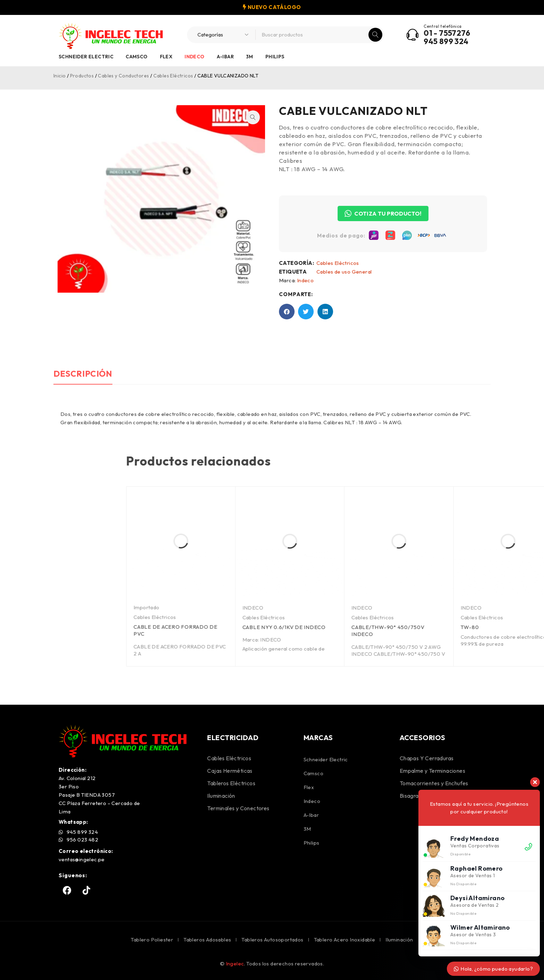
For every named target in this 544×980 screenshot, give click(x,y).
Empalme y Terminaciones (432, 771)
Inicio (59, 76)
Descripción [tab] (83, 424)
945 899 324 (446, 41)
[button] (235, 117)
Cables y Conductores (123, 76)
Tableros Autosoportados (272, 940)
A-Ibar (225, 57)
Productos (82, 76)
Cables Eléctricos (173, 76)
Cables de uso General (362, 272)
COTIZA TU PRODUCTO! (401, 213)
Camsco (137, 57)
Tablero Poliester (152, 940)
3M (250, 57)
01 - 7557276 (447, 33)
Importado (382, 607)
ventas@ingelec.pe (82, 859)
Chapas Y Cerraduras (427, 758)
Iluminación (221, 796)
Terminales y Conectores (238, 808)
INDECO (488, 608)
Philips (275, 57)
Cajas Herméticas (230, 771)
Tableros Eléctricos (231, 783)
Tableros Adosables (207, 940)
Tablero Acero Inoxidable (345, 940)
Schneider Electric (86, 57)
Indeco (194, 57)
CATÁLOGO (285, 7)
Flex (166, 57)
